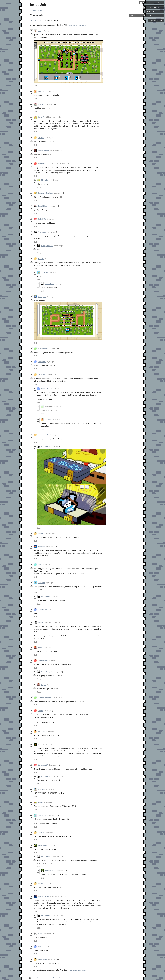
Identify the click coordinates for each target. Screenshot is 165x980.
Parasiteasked (43, 232)
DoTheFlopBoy (43, 609)
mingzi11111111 (44, 164)
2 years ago (47, 648)
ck (39, 744)
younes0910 (42, 815)
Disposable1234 (47, 388)
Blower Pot (41, 117)
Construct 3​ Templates (45, 193)
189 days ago (58, 246)
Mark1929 (41, 731)
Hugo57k (41, 833)
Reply (36, 85)
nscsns (40, 565)
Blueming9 (41, 547)
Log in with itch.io (37, 20)
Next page (73, 25)
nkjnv (40, 946)
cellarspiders (42, 91)
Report (55, 978)
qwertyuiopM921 (47, 246)
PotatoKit (41, 259)
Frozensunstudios (43, 435)
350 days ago (55, 164)
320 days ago (50, 138)
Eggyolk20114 (43, 206)
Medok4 (41, 883)
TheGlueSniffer (43, 661)
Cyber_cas (41, 375)
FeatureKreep (49, 284)
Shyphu (40, 104)
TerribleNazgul (43, 845)
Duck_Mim (41, 583)
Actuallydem (42, 297)
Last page (82, 25)
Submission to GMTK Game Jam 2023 (146, 16)
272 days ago (51, 117)
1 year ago (57, 193)
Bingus (40, 648)
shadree (40, 623)
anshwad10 (45, 272)
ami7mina (41, 138)
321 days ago (54, 151)
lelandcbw (48, 419)
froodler (40, 802)
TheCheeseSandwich (45, 698)
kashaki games (43, 349)
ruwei (40, 31)
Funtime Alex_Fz (43, 896)
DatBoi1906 (42, 219)
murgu (40, 934)
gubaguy (41, 534)
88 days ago (51, 91)
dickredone (41, 789)
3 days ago (46, 31)
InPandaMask (42, 959)
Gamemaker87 (43, 765)
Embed (61, 978)
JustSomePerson (43, 151)
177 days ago (48, 104)
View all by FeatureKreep (44, 978)
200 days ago (57, 419)
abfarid (40, 711)
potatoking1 (42, 362)
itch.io (33, 978)
